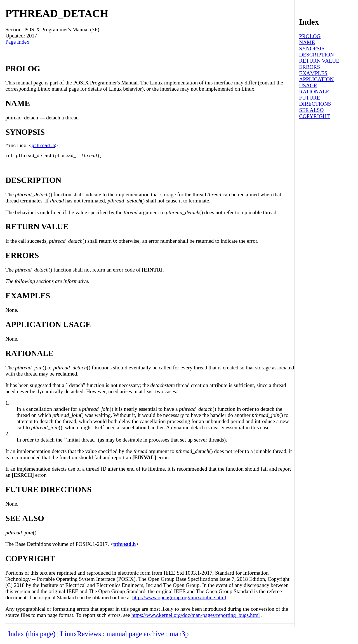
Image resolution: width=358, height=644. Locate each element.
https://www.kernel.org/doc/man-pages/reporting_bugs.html (196, 618)
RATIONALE (314, 92)
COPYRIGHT (314, 116)
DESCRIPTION (316, 55)
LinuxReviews (81, 637)
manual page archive (135, 637)
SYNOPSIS (312, 49)
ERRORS (309, 67)
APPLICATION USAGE (316, 82)
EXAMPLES (313, 73)
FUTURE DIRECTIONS (315, 101)
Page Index (17, 42)
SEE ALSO (311, 110)
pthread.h (43, 147)
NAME (307, 42)
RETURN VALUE (319, 61)
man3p (179, 637)
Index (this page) (32, 637)
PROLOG (310, 36)
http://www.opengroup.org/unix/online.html (179, 601)
